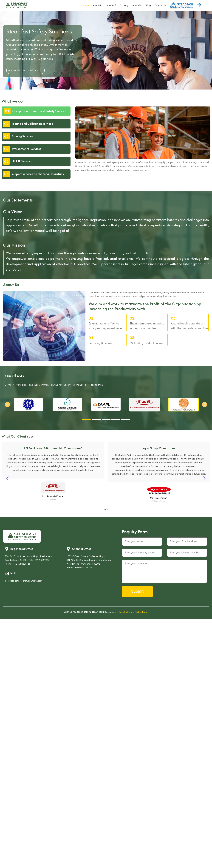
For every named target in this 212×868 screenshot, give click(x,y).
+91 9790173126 (83, 567)
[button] (7, 405)
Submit (137, 591)
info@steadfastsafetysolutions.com (24, 581)
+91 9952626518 (22, 564)
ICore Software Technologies (133, 612)
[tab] (36, 111)
